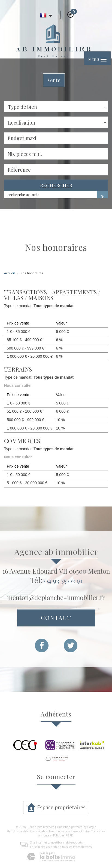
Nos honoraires (59, 831)
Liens (75, 831)
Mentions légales (36, 831)
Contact (56, 617)
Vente (54, 80)
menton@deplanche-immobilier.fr (56, 597)
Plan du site (14, 831)
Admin (85, 831)
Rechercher (56, 185)
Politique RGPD (63, 835)
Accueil (10, 273)
